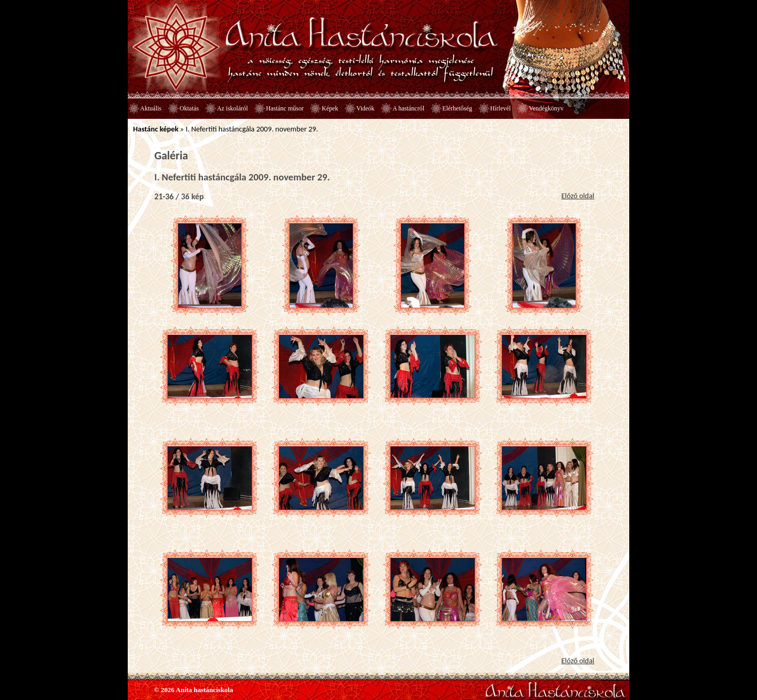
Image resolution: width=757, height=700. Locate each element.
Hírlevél (500, 108)
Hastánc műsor (285, 108)
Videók (366, 108)
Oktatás (190, 108)
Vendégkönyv (546, 108)
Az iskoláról (233, 108)
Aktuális (151, 108)
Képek (330, 108)
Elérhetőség (457, 108)
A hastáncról (408, 108)
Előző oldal (578, 196)
